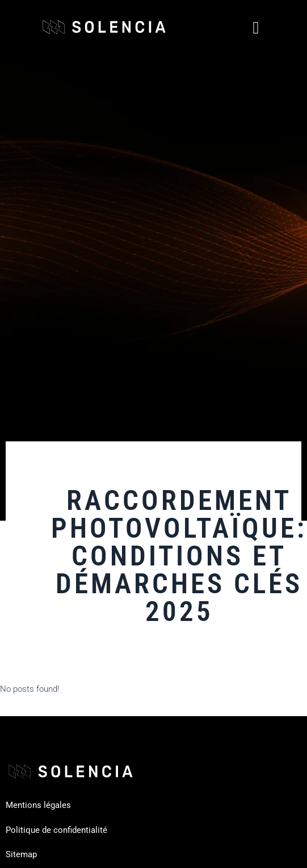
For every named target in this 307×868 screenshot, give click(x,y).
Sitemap (21, 854)
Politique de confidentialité (56, 830)
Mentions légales (38, 805)
